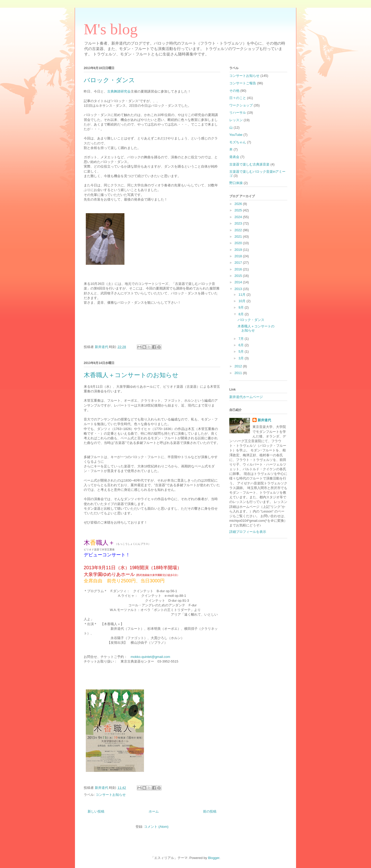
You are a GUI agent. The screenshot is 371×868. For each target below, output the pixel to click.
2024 (239, 217)
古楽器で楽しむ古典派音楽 (249, 164)
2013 (239, 289)
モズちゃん (238, 142)
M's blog (111, 29)
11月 (243, 295)
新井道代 (264, 420)
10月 (243, 301)
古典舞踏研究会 (119, 91)
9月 (242, 307)
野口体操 (236, 183)
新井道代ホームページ (246, 397)
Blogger (214, 858)
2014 (239, 282)
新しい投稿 (96, 811)
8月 (242, 314)
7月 (242, 339)
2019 (239, 250)
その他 (234, 91)
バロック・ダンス (109, 80)
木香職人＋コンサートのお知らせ (131, 375)
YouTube (236, 135)
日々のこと (238, 98)
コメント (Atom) (156, 827)
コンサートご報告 (243, 83)
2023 (239, 223)
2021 (239, 237)
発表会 (234, 157)
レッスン (236, 120)
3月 (242, 358)
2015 (239, 276)
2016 (239, 269)
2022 (239, 230)
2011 (239, 373)
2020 (239, 243)
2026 (239, 204)
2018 (239, 256)
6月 (242, 345)
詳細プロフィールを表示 (248, 532)
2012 (239, 366)
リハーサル (238, 113)
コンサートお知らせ (111, 795)
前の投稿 (210, 811)
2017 (239, 263)
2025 (239, 210)
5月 (242, 352)
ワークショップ (241, 105)
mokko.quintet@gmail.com (150, 657)
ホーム (154, 811)
